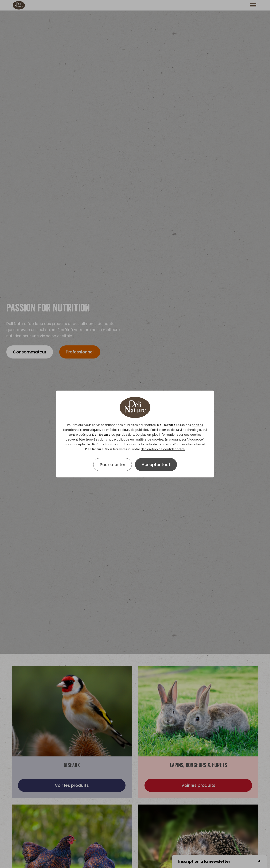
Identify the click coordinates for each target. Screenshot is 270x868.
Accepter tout (156, 465)
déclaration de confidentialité (163, 449)
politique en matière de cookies (140, 439)
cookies (197, 425)
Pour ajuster (113, 465)
